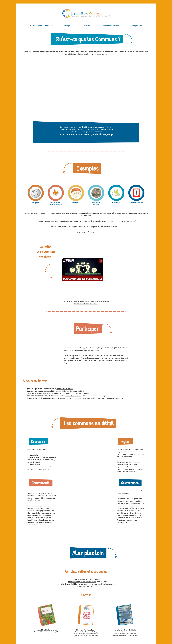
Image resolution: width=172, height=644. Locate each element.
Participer (87, 26)
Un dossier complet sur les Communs (82, 582)
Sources (105, 302)
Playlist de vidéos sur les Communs (87, 579)
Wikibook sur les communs (87, 587)
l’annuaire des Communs (80, 394)
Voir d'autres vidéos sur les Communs (86, 304)
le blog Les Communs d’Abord (73, 391)
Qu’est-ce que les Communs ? (41, 26)
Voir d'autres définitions (86, 232)
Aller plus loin (137, 26)
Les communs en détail (111, 26)
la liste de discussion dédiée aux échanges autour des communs (99, 398)
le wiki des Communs (73, 396)
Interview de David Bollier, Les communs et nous (79, 584)
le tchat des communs (65, 389)
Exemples (68, 26)
